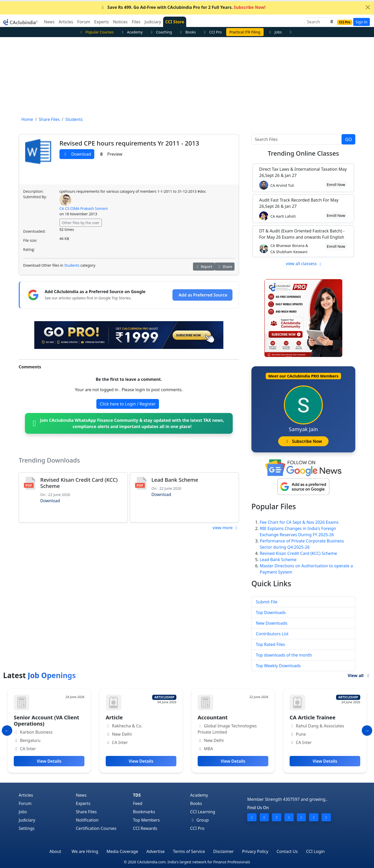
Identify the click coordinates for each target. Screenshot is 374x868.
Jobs (275, 32)
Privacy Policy (255, 851)
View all (359, 676)
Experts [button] (102, 22)
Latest (39, 675)
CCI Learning (203, 812)
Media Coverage (122, 851)
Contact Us (287, 851)
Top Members (146, 820)
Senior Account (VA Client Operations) (46, 721)
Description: (33, 191)
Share (225, 267)
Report (204, 267)
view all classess (304, 264)
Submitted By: (35, 197)
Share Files (86, 812)
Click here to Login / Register (128, 404)
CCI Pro (212, 32)
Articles (26, 795)
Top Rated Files (270, 644)
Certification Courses (96, 828)
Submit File (267, 602)
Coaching (161, 32)
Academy (131, 32)
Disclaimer (223, 851)
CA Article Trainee (313, 717)
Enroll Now (336, 185)
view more (226, 528)
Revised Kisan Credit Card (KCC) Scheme (79, 483)
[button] (331, 22)
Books (187, 32)
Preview (111, 154)
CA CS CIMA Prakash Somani (84, 208)
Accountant (213, 717)
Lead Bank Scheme (175, 480)
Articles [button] (66, 22)
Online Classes (303, 153)
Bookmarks (144, 812)
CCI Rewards (145, 828)
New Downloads (272, 623)
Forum (25, 803)
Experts (83, 803)
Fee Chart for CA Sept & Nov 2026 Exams (299, 522)
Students (72, 265)
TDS (137, 795)
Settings (27, 828)
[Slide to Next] (367, 731)
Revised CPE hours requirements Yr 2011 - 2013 (129, 143)
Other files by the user (81, 223)
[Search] (318, 22)
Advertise (156, 851)
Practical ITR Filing (245, 32)
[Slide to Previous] (7, 731)
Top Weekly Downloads (278, 666)
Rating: (29, 249)
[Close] (368, 7)
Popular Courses (96, 32)
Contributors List (272, 634)
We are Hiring (85, 851)
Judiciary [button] (153, 22)
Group (199, 820)
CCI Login (315, 851)
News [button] (49, 22)
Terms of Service (189, 851)
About (55, 851)
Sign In (362, 22)
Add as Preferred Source (203, 295)
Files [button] (136, 22)
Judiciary (27, 820)
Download (77, 154)
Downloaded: (34, 231)
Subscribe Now (303, 441)
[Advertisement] (187, 76)
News (81, 795)
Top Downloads (271, 612)
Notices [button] (120, 22)
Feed (138, 803)
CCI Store (175, 22)
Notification (87, 820)
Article (114, 717)
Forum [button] (84, 22)
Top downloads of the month (284, 655)
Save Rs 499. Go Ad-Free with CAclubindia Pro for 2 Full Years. (183, 7)
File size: (30, 240)
